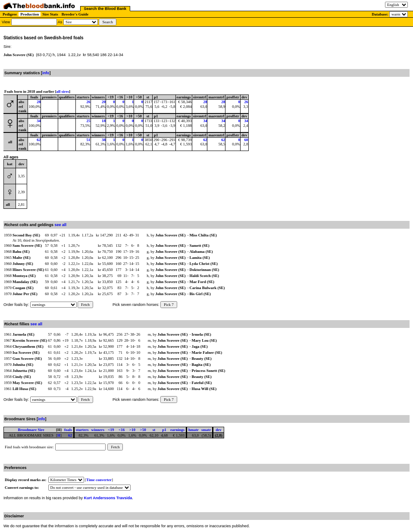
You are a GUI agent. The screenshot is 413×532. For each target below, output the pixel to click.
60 (246, 140)
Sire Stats (50, 14)
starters (82, 430)
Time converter (99, 480)
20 (104, 102)
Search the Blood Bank (105, 9)
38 (104, 140)
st (154, 430)
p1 (164, 430)
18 (104, 121)
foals (68, 430)
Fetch (85, 305)
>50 (143, 430)
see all (61, 225)
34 (39, 121)
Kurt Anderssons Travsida (108, 498)
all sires (63, 91)
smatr (206, 430)
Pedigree (10, 14)
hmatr (194, 430)
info (46, 73)
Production (30, 14)
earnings (177, 430)
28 (39, 102)
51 (89, 140)
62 (39, 140)
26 (89, 102)
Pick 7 (169, 305)
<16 (122, 430)
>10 (132, 430)
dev (219, 430)
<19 (111, 430)
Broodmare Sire (31, 430)
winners (98, 430)
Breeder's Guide (75, 14)
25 (89, 121)
